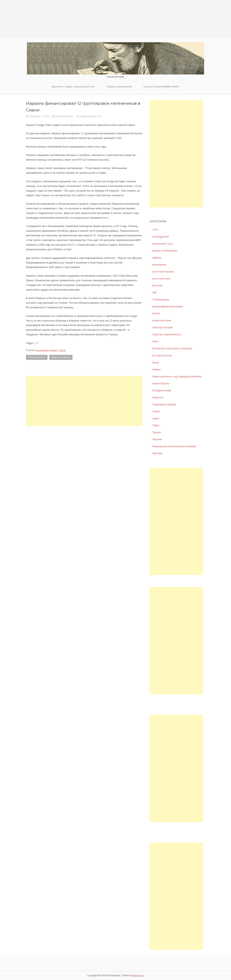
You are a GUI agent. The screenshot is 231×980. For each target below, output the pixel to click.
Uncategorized (160, 237)
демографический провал (168, 306)
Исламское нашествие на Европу (172, 348)
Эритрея (157, 453)
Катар (156, 363)
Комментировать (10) (91, 116)
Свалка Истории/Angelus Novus (161, 86)
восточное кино (161, 279)
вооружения (42, 350)
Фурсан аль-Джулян (61, 357)
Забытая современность (167, 334)
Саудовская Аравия (164, 404)
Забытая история (163, 327)
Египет (156, 313)
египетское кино (162, 320)
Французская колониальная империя (174, 446)
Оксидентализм (162, 390)
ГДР (155, 293)
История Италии (162, 356)
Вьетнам (157, 286)
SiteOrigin (138, 975)
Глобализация (161, 300)
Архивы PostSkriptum (165, 251)
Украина (157, 439)
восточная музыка (163, 272)
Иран (155, 341)
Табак (156, 425)
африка (157, 258)
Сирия (62, 350)
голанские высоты (37, 357)
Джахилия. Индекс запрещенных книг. (73, 86)
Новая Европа (161, 383)
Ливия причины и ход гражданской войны (177, 376)
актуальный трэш (163, 244)
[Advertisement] (84, 401)
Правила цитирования (119, 86)
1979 (155, 230)
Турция (156, 432)
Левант (54, 350)
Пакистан (158, 397)
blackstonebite (66, 116)
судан (156, 418)
